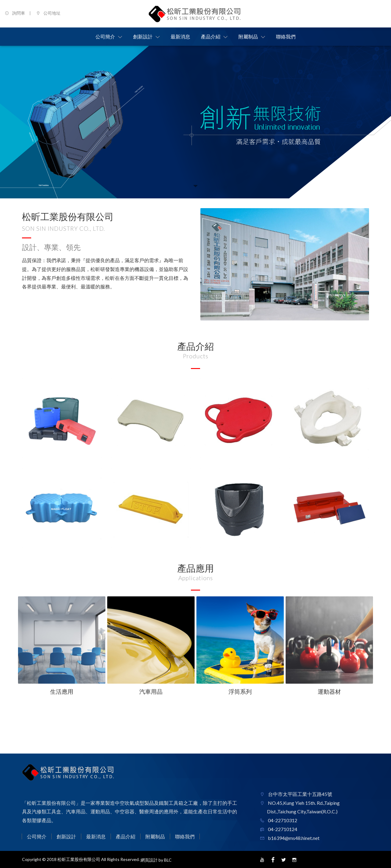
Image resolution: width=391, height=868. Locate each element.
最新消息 (96, 836)
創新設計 (66, 836)
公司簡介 (37, 836)
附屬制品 (155, 836)
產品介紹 (126, 836)
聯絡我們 (185, 836)
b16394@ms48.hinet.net (293, 838)
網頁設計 (149, 860)
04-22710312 (282, 820)
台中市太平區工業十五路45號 (300, 794)
